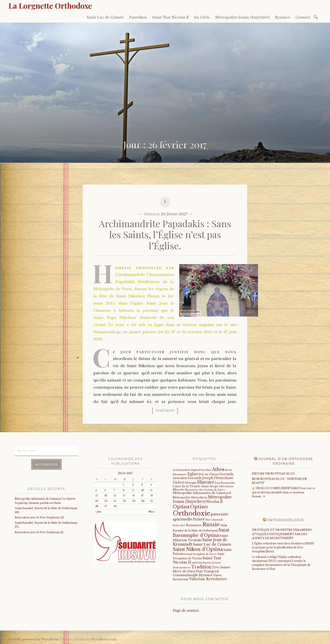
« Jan (98, 512)
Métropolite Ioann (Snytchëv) (242, 17)
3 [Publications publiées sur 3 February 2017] (142, 485)
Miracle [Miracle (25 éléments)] (178, 490)
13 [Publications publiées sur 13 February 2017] (106, 496)
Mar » (152, 512)
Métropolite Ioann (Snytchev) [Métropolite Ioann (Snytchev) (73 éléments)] (202, 499)
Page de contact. (186, 611)
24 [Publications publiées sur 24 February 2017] (143, 501)
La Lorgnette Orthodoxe (50, 5)
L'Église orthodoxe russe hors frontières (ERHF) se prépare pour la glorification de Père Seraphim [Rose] (283, 547)
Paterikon (138, 17)
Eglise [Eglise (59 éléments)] (193, 474)
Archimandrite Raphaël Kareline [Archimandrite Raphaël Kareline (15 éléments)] (192, 470)
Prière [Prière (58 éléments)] (199, 519)
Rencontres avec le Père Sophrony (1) (39, 532)
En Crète (202, 17)
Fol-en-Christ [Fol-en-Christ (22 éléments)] (209, 474)
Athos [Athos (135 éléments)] (218, 469)
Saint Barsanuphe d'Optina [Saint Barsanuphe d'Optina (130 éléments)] (201, 532)
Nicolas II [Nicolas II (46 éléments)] (214, 502)
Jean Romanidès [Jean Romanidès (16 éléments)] (225, 483)
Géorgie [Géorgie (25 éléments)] (191, 483)
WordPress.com (104, 639)
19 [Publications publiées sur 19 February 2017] (97, 501)
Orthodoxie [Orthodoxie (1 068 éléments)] (191, 513)
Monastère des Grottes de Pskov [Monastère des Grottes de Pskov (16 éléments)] (205, 490)
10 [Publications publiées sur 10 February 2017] (143, 490)
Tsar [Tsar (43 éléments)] (199, 571)
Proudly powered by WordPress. (34, 639)
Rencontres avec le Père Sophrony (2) (39, 517)
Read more (165, 410)
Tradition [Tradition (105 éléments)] (201, 567)
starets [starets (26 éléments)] (197, 563)
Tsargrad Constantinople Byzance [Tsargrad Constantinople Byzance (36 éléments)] (196, 573)
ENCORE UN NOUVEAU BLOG (273, 474)
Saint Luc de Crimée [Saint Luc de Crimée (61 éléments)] (212, 544)
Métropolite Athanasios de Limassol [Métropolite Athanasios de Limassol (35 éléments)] (202, 493)
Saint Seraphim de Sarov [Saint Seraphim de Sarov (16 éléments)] (201, 554)
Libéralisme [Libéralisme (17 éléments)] (226, 486)
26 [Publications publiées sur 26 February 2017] (97, 506)
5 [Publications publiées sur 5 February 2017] (96, 490)
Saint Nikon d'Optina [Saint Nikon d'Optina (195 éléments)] (198, 549)
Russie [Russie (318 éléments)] (211, 524)
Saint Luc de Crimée (105, 17)
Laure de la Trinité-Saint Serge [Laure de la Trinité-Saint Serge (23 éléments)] (195, 486)
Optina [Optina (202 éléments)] (181, 507)
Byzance (283, 17)
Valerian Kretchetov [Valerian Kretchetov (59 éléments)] (208, 579)
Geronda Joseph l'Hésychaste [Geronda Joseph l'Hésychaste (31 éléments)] (210, 478)
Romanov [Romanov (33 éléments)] (194, 525)
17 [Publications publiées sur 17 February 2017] (142, 496)
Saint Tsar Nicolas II (170, 17)
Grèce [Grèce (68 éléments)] (178, 482)
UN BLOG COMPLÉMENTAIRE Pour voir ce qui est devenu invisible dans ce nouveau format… (284, 492)
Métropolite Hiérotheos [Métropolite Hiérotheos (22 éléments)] (190, 497)
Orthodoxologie (286, 520)
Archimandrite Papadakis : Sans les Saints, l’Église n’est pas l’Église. (165, 234)
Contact (303, 17)
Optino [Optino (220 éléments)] (199, 507)
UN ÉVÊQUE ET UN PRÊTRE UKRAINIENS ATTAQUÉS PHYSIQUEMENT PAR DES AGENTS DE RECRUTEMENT (282, 534)
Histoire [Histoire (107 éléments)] (206, 482)
